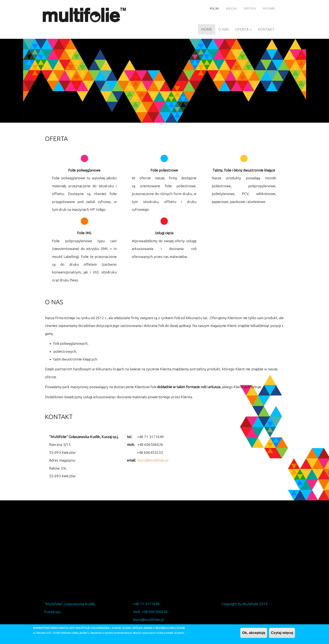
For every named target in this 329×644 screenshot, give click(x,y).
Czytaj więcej (282, 633)
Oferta (243, 29)
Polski (214, 8)
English (231, 8)
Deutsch (250, 8)
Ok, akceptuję (254, 633)
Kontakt (266, 29)
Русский (269, 8)
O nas (224, 29)
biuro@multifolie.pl (153, 460)
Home (207, 29)
